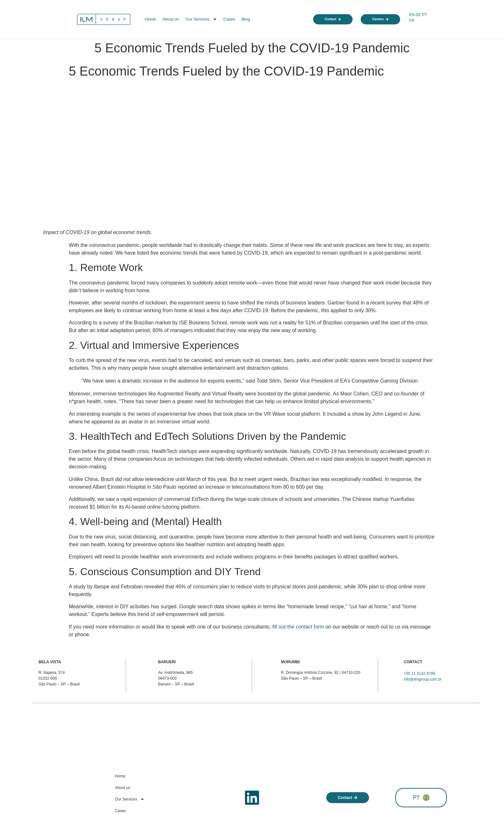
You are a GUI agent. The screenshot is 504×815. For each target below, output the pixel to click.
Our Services (201, 19)
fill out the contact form (298, 627)
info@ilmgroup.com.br (423, 679)
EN (412, 15)
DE (418, 15)
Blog (246, 19)
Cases (229, 19)
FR (412, 21)
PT (424, 15)
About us (171, 19)
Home (151, 19)
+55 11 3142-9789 (419, 674)
